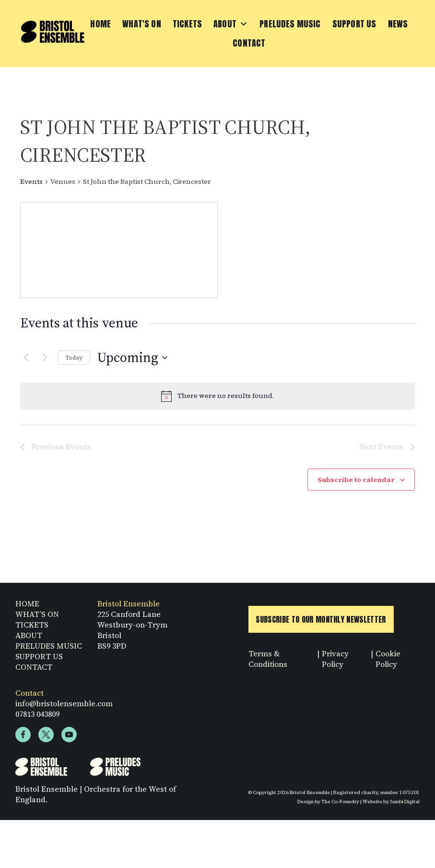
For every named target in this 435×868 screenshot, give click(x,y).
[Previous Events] (26, 358)
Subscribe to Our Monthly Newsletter (321, 624)
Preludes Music (290, 24)
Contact (249, 43)
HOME (27, 608)
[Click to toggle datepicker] (132, 358)
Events (31, 182)
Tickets (187, 24)
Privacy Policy (335, 663)
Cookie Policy (388, 663)
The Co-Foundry (340, 806)
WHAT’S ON (37, 619)
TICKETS (32, 629)
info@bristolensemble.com (65, 708)
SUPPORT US (39, 661)
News (398, 24)
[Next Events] (45, 358)
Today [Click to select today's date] (74, 358)
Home (100, 24)
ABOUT (29, 640)
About (231, 24)
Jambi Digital (405, 806)
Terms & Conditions (268, 663)
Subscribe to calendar (356, 480)
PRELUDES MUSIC (49, 651)
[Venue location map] (119, 250)
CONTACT (34, 672)
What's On (142, 24)
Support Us (354, 24)
